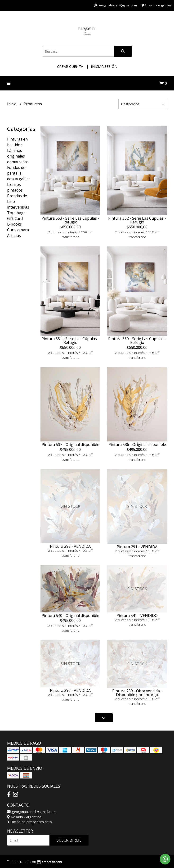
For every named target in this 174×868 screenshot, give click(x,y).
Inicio (12, 104)
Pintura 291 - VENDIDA (137, 547)
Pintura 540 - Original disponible (70, 616)
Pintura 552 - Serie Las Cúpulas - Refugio (137, 220)
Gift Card (15, 218)
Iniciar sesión (104, 66)
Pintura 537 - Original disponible (70, 445)
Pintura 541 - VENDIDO (137, 616)
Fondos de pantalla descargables (19, 173)
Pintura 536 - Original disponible (137, 445)
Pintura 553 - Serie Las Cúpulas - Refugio (70, 220)
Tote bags (16, 213)
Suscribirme (69, 840)
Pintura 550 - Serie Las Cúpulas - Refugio (137, 341)
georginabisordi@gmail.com (31, 812)
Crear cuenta (70, 66)
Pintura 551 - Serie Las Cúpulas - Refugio (70, 341)
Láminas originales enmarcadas (18, 156)
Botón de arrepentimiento (29, 822)
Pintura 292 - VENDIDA (70, 546)
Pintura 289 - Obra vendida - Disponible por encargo (137, 693)
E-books (14, 224)
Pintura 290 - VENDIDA (70, 690)
